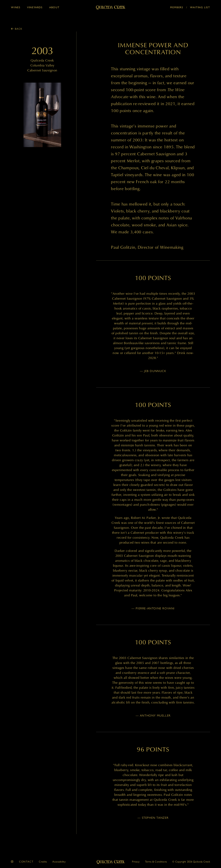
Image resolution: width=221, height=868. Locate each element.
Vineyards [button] (35, 7)
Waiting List (200, 7)
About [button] (54, 7)
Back (19, 29)
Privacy (136, 861)
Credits (43, 861)
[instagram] (12, 861)
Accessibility (59, 861)
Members (177, 7)
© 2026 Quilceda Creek (191, 861)
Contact (26, 861)
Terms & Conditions (156, 861)
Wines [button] (16, 7)
